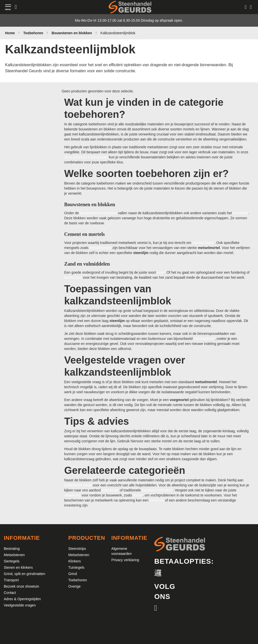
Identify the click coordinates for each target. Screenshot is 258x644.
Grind (73, 574)
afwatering (72, 495)
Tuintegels (76, 567)
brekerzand (73, 277)
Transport (11, 580)
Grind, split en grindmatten (24, 574)
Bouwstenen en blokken (72, 33)
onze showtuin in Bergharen (86, 157)
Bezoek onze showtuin (21, 586)
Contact (10, 593)
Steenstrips (77, 549)
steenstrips (110, 490)
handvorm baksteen (157, 490)
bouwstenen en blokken (98, 213)
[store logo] (130, 7)
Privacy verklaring (125, 560)
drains (138, 495)
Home (10, 33)
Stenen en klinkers (18, 567)
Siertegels (12, 561)
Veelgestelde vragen (20, 605)
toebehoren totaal (78, 485)
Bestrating (12, 549)
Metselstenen (14, 555)
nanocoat (157, 500)
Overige (74, 586)
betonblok (240, 213)
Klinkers (75, 561)
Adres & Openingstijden (22, 599)
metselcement (100, 248)
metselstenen (204, 339)
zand (161, 272)
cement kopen (203, 243)
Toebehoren (34, 33)
